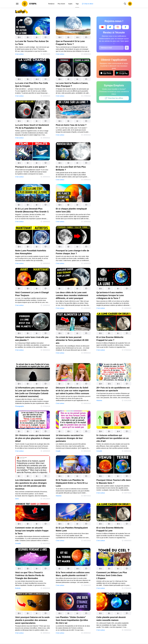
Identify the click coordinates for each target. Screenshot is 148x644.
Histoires (99, 400)
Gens (17, 499)
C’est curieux (19, 54)
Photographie (20, 406)
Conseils (99, 451)
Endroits (18, 588)
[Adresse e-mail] (111, 48)
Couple (58, 451)
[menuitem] (51, 4)
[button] (19, 37)
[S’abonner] (127, 48)
